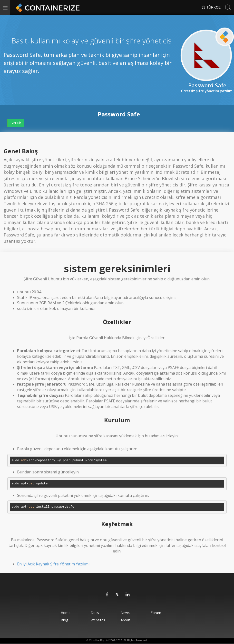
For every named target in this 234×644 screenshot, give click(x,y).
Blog (64, 620)
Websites (98, 620)
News (125, 613)
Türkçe (211, 7)
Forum (156, 613)
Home (66, 613)
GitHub (16, 123)
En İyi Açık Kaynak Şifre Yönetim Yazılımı (53, 564)
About (125, 620)
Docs (95, 613)
